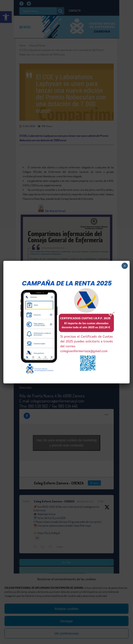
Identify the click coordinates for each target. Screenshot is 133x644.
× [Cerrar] (125, 266)
